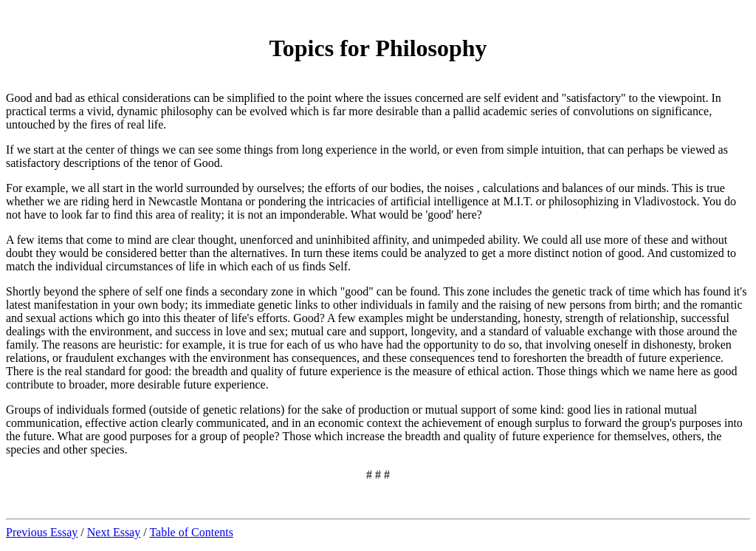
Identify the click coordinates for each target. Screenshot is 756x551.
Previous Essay (42, 532)
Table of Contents (191, 532)
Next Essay (114, 532)
